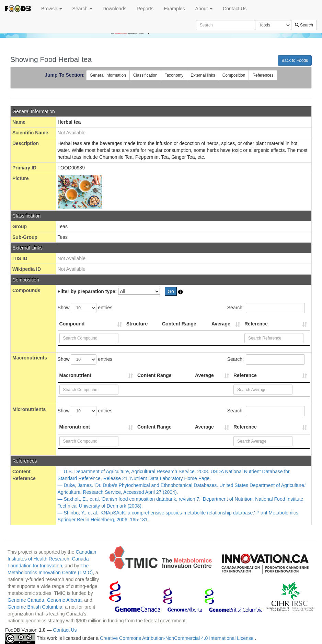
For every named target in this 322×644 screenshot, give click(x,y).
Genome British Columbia (35, 607)
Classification (145, 75)
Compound (72, 324)
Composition (234, 75)
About (204, 9)
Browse (52, 9)
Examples (174, 9)
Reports (145, 9)
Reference (256, 324)
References (263, 75)
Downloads (114, 9)
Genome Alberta (64, 600)
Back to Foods (295, 60)
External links (203, 75)
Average (221, 324)
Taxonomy (174, 75)
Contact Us (235, 9)
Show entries (85, 308)
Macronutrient (75, 375)
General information (108, 75)
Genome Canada (26, 600)
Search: (266, 308)
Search (82, 9)
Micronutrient (75, 427)
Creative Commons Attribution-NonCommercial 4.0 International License (177, 638)
